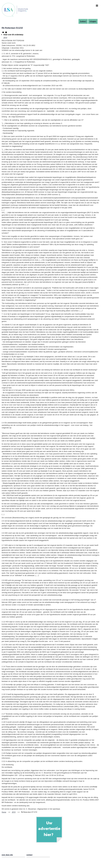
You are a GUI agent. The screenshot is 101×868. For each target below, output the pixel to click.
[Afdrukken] (6, 32)
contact (29, 855)
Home (4, 812)
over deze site (7, 855)
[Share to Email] (3, 32)
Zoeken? (83, 21)
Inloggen (93, 21)
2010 (5, 37)
